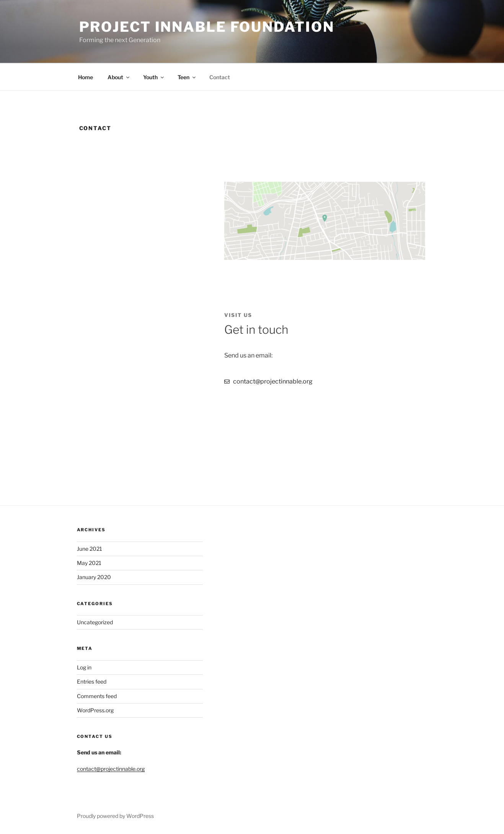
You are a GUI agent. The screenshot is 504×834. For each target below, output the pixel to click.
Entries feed (92, 681)
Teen (187, 77)
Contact (220, 77)
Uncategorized (95, 622)
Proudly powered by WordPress (115, 816)
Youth (154, 77)
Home (86, 77)
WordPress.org (95, 710)
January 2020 (94, 577)
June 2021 (90, 549)
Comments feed (97, 696)
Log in (84, 667)
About (119, 77)
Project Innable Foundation (207, 27)
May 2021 (89, 563)
